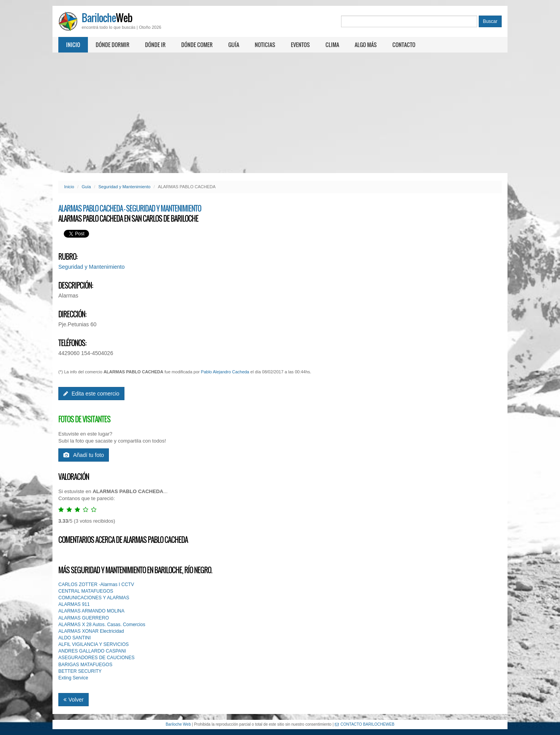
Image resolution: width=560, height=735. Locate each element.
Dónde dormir (113, 45)
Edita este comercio (91, 394)
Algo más (366, 45)
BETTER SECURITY (80, 671)
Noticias (265, 45)
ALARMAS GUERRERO (84, 618)
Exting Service (73, 678)
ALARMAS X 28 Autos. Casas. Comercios (102, 625)
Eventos (300, 45)
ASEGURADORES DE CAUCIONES (96, 658)
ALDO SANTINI (74, 638)
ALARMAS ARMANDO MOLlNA (91, 611)
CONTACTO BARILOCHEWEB (365, 724)
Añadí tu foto (84, 455)
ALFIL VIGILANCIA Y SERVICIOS (94, 644)
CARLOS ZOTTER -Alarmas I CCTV (96, 584)
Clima (332, 45)
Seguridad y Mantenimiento (124, 187)
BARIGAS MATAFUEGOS (85, 665)
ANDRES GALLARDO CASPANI (92, 651)
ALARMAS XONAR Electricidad (91, 631)
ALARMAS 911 (74, 604)
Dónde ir (155, 45)
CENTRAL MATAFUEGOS (86, 591)
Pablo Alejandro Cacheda (225, 372)
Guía (234, 45)
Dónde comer (197, 45)
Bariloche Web (178, 724)
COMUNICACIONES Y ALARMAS (94, 598)
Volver (73, 700)
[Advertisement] (280, 113)
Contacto (404, 45)
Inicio (73, 45)
